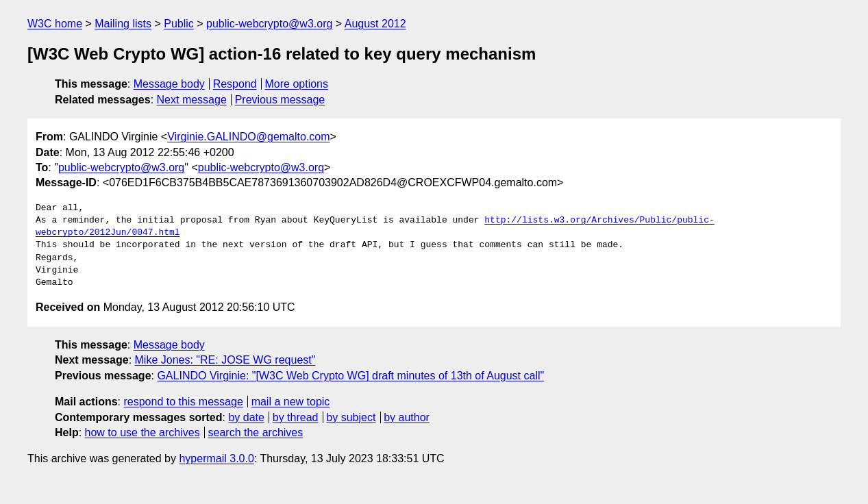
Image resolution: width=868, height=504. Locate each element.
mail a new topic (291, 402)
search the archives (256, 432)
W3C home (55, 24)
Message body (169, 84)
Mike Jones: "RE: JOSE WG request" (225, 360)
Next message (192, 100)
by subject (351, 417)
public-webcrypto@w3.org (269, 24)
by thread (296, 417)
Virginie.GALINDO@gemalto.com (248, 137)
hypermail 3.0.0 (216, 458)
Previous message (280, 100)
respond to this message (183, 402)
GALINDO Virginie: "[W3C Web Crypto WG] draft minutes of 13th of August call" (350, 376)
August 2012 (375, 24)
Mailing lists (123, 24)
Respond (235, 84)
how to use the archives (142, 432)
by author (407, 417)
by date (246, 417)
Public (179, 24)
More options (297, 84)
